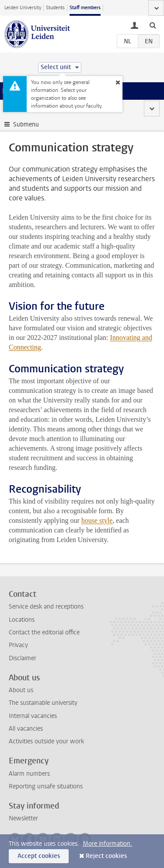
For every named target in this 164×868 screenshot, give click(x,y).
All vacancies (26, 729)
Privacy (18, 645)
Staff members (85, 8)
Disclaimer (23, 658)
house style (97, 520)
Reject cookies (106, 856)
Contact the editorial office (44, 632)
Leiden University (23, 8)
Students (55, 8)
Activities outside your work (46, 741)
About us (21, 690)
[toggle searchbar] (153, 25)
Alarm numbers (29, 774)
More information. (107, 844)
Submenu (26, 124)
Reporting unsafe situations (46, 786)
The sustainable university (43, 703)
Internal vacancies (33, 716)
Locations (22, 620)
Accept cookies (39, 856)
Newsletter (23, 818)
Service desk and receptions (46, 607)
